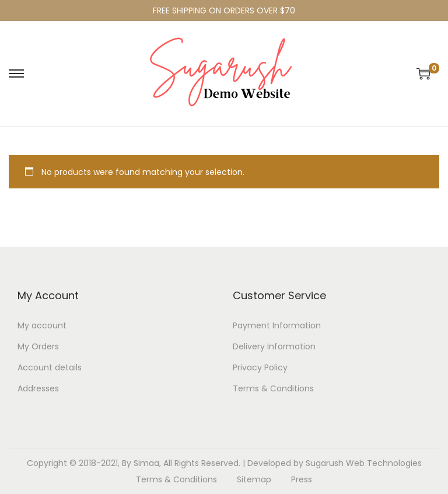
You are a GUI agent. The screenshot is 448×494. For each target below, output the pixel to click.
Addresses (38, 388)
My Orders (38, 346)
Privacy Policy (260, 367)
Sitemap (254, 479)
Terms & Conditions (273, 388)
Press (302, 479)
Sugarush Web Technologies (364, 463)
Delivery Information (274, 346)
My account (42, 325)
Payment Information (277, 325)
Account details (50, 367)
